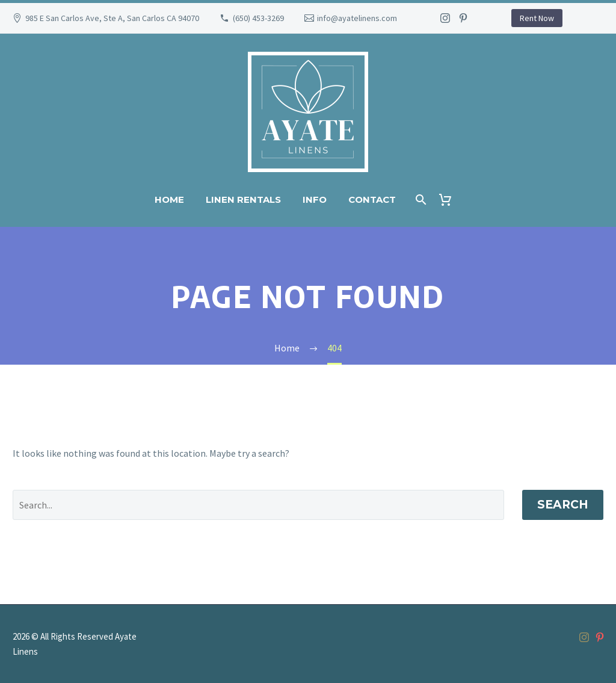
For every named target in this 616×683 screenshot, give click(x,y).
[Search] (420, 199)
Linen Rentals (243, 199)
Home (169, 199)
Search (563, 505)
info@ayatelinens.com (357, 18)
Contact (372, 199)
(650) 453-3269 (258, 18)
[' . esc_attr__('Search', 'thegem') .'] (258, 505)
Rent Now (537, 18)
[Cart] (450, 199)
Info (315, 199)
